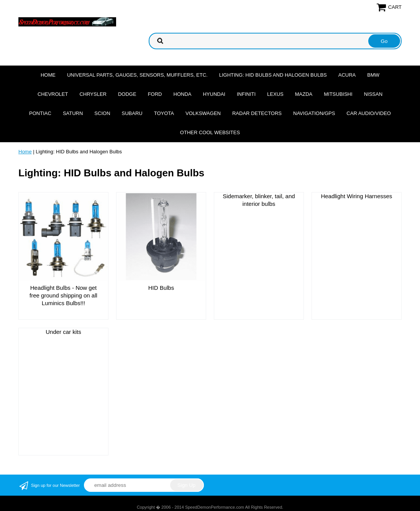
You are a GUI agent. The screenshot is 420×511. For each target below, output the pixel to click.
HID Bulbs (161, 288)
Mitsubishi (338, 94)
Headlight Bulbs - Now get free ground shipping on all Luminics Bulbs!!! (63, 295)
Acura (347, 75)
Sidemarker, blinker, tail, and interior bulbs (259, 200)
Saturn (73, 113)
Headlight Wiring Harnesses (356, 196)
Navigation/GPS (314, 113)
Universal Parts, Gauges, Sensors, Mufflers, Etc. (137, 75)
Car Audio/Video (369, 113)
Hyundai (214, 94)
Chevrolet (53, 94)
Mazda (304, 94)
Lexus (275, 94)
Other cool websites (210, 132)
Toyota (164, 113)
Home (48, 75)
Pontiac (40, 113)
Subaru (132, 113)
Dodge (127, 94)
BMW (373, 75)
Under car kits (63, 332)
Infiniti (246, 94)
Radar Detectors (257, 113)
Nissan (373, 94)
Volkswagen (203, 113)
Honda (183, 94)
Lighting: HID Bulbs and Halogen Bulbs (273, 75)
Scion (102, 113)
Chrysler (93, 94)
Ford (155, 94)
